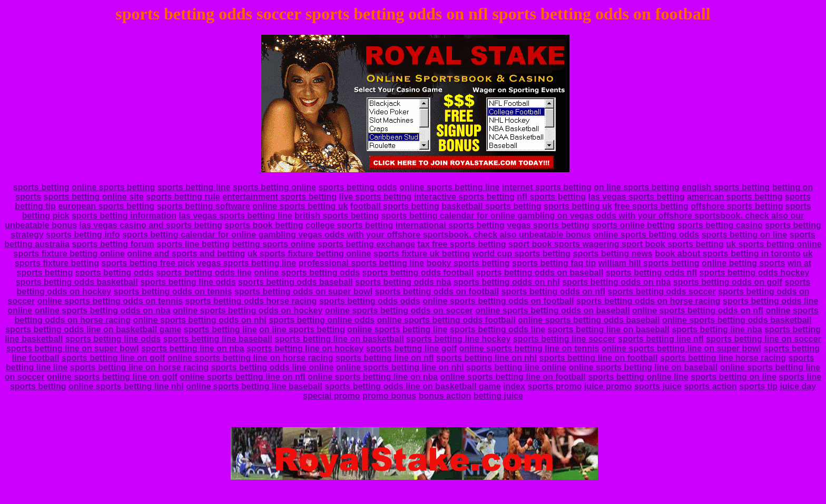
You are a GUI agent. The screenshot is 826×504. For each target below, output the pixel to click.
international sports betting (450, 225)
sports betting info (83, 235)
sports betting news (613, 254)
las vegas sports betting (636, 197)
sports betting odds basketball (77, 282)
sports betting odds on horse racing (648, 301)
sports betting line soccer (564, 339)
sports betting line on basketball (339, 339)
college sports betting (349, 225)
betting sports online (273, 244)
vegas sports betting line (247, 263)
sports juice (658, 386)
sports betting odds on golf (728, 282)
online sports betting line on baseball (643, 367)
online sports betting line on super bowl (681, 348)
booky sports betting (468, 263)
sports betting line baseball (218, 339)
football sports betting (395, 206)
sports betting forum (113, 244)
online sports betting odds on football (498, 301)
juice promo (608, 386)
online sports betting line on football (513, 377)
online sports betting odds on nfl (698, 310)
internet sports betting (547, 187)
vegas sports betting (548, 225)
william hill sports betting (649, 263)
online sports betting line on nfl (242, 377)
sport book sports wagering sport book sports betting (616, 244)
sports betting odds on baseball (540, 273)
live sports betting (375, 197)
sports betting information (124, 216)
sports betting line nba (717, 329)
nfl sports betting (551, 197)
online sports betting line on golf (112, 377)
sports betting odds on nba (616, 282)
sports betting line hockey (458, 339)
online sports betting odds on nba (103, 310)
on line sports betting (637, 187)
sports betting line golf (411, 348)
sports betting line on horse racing (139, 367)
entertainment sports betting (279, 197)
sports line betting (193, 244)
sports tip (758, 386)
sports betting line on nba (193, 348)
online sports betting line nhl (126, 386)
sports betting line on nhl (486, 358)
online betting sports (743, 263)
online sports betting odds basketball (737, 320)
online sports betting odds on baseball (552, 310)
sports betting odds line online (272, 367)
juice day (798, 386)
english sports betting (726, 187)
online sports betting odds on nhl (199, 320)
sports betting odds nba (403, 282)
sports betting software (204, 206)
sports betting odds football (418, 273)
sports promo (554, 386)
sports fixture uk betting (422, 254)
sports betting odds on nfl (553, 291)
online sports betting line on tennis (529, 348)
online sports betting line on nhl (400, 367)
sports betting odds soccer (661, 291)
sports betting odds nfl (651, 273)
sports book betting (264, 225)
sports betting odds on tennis (173, 291)
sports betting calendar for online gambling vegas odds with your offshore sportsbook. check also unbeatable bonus (357, 235)
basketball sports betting (491, 206)
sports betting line (194, 187)
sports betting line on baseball (609, 329)
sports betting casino (720, 225)
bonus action (445, 396)
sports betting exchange (366, 244)
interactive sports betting (464, 197)
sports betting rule (183, 197)
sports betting (41, 187)
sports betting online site (94, 197)
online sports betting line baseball (254, 386)
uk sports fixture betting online (309, 254)
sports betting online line (638, 377)
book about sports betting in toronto (727, 254)
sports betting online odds (322, 320)
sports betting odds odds (370, 301)
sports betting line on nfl (385, 358)
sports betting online (274, 187)
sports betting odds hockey (755, 273)
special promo (331, 396)
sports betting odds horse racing (251, 301)
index (514, 386)
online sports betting (113, 187)
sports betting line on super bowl (73, 348)
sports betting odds (357, 187)
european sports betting (106, 206)
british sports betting (337, 216)
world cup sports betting (521, 254)
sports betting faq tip (554, 263)
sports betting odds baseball (296, 282)
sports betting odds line (204, 273)
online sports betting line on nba (373, 377)
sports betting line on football (599, 358)
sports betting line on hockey (305, 348)
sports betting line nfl (661, 339)
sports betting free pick (148, 263)
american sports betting (735, 197)
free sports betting (651, 206)
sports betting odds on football (437, 291)
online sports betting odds (646, 235)
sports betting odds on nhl (507, 282)
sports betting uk (578, 206)
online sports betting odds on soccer (399, 310)
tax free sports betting (461, 244)
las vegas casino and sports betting (151, 225)
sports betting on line (745, 235)
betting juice (498, 396)
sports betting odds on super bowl (303, 291)
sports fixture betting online (69, 254)
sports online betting (633, 225)
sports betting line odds (188, 282)
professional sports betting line (361, 263)
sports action (710, 386)
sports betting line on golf (113, 358)
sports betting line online (516, 367)
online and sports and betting (186, 254)
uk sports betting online (774, 244)
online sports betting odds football (446, 320)
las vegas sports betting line (235, 216)
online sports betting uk (300, 206)
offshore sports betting (737, 206)
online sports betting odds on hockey (248, 310)
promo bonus (389, 396)
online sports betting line (449, 187)
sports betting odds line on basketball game (93, 329)
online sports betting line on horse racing (250, 358)
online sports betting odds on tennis (110, 301)
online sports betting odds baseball (589, 320)
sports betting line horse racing (723, 358)
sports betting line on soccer (764, 339)
